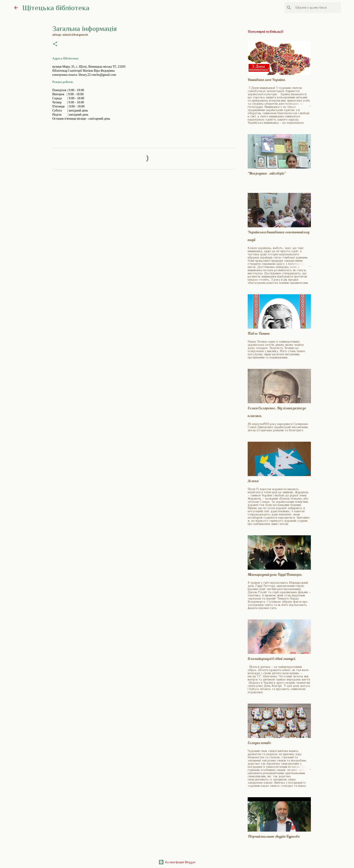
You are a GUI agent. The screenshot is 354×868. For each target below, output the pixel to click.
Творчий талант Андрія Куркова (274, 836)
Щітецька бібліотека (56, 8)
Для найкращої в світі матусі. (272, 659)
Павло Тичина (259, 333)
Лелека (253, 481)
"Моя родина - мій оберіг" (267, 173)
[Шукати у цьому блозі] (317, 8)
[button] (55, 44)
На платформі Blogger (177, 862)
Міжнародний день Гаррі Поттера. (275, 574)
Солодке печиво (259, 743)
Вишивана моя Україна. (267, 80)
